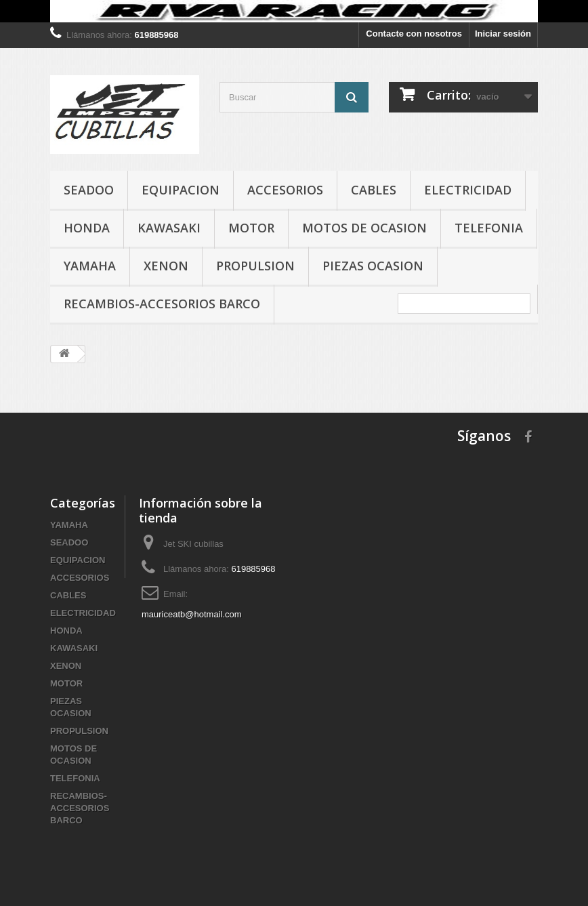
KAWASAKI (169, 228)
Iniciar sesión (503, 34)
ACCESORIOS (285, 190)
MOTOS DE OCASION (364, 228)
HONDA (87, 228)
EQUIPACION (181, 190)
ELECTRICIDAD (468, 190)
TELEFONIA (489, 228)
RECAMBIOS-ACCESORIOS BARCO (162, 304)
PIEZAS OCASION (373, 266)
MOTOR (251, 228)
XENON (166, 266)
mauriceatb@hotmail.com (192, 614)
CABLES (374, 190)
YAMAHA (90, 266)
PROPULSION (255, 266)
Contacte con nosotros (414, 34)
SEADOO (89, 190)
